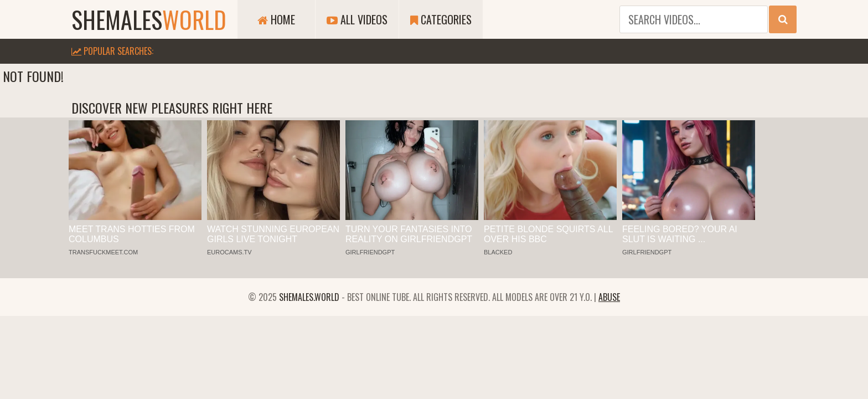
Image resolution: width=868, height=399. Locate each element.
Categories (441, 19)
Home (276, 19)
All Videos (357, 19)
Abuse (609, 297)
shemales (149, 19)
